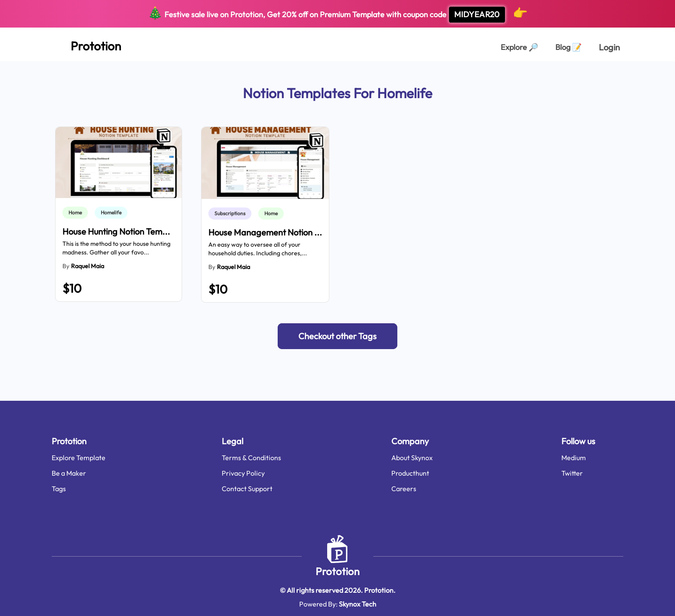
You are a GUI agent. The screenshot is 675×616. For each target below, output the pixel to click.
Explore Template (79, 458)
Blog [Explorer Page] (568, 47)
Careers (404, 489)
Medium (574, 458)
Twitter (572, 473)
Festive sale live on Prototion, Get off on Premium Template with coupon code (338, 14)
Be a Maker (69, 473)
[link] (77, 213)
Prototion (337, 571)
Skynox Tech (358, 604)
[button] (337, 336)
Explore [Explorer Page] (519, 47)
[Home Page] (86, 44)
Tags (59, 489)
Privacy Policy (243, 473)
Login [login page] (609, 47)
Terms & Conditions (251, 458)
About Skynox (412, 458)
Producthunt (410, 473)
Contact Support (247, 489)
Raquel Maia (88, 266)
